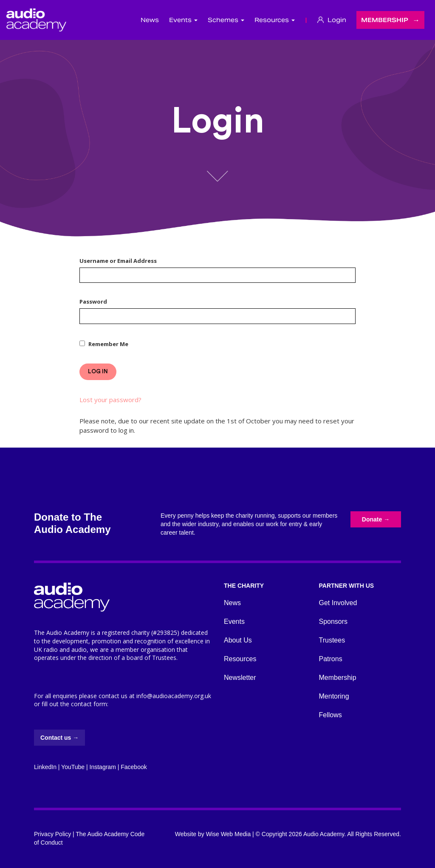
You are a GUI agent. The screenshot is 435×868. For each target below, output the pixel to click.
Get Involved (338, 603)
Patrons (331, 659)
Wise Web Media (229, 834)
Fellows (330, 715)
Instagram (103, 767)
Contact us (59, 738)
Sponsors (333, 621)
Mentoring (334, 696)
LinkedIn (45, 767)
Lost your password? (110, 400)
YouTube (73, 767)
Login (332, 20)
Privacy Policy (52, 834)
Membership (385, 20)
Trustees (332, 640)
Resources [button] (275, 20)
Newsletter (240, 678)
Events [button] (183, 20)
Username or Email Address (118, 261)
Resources (240, 659)
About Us (238, 640)
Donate (376, 519)
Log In (98, 371)
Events (234, 621)
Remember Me (108, 344)
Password (93, 302)
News (150, 20)
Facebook (134, 767)
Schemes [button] (226, 20)
